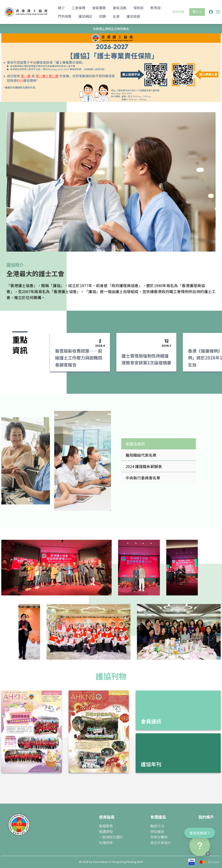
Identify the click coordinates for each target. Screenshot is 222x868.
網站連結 (157, 831)
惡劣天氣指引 (161, 843)
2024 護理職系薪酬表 (144, 466)
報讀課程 (106, 831)
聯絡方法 (157, 826)
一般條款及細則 (111, 837)
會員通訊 (151, 721)
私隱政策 (106, 843)
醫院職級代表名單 (141, 455)
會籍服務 (106, 826)
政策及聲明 (159, 837)
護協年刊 (151, 764)
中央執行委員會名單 (143, 478)
